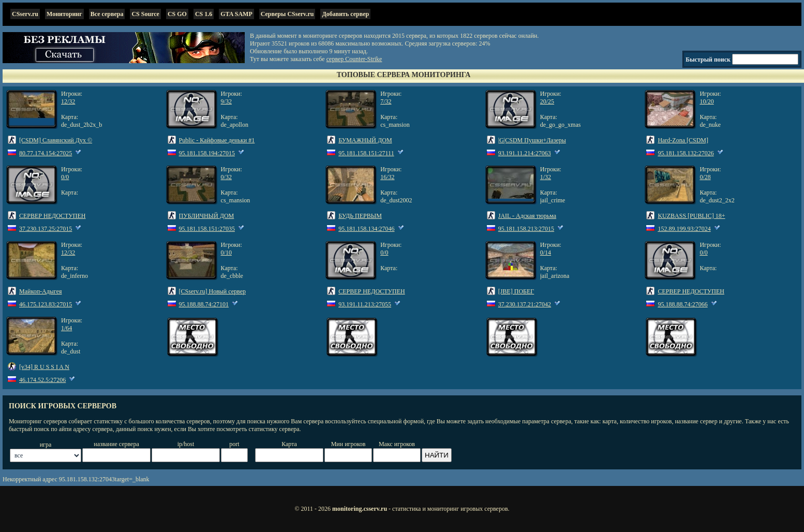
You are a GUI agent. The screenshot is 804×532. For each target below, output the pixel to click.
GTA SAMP (236, 14)
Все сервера (107, 14)
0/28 (705, 177)
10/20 (706, 101)
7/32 (386, 101)
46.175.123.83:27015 (46, 304)
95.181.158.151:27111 (366, 153)
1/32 (546, 177)
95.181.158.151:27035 (207, 229)
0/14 (546, 253)
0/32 (226, 177)
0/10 (226, 253)
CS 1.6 (204, 14)
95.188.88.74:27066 (682, 304)
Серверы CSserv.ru (287, 14)
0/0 (65, 177)
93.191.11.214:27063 (525, 153)
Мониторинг (64, 14)
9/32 (226, 101)
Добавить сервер (345, 14)
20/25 (547, 101)
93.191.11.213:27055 (365, 304)
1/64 (66, 328)
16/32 (387, 177)
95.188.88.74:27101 (204, 304)
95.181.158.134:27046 (366, 229)
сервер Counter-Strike (354, 59)
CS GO (177, 14)
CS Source (145, 14)
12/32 (68, 101)
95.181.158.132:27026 (686, 153)
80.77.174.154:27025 (46, 153)
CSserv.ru (25, 14)
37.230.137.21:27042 (525, 304)
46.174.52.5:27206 (42, 380)
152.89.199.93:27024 (684, 229)
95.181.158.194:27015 (207, 153)
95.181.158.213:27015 (526, 229)
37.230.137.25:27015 (46, 229)
